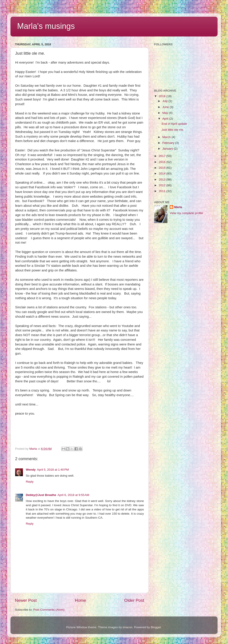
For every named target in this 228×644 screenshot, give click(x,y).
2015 (163, 168)
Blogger (156, 627)
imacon (128, 627)
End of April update (174, 124)
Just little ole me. (173, 130)
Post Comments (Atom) (49, 610)
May (166, 113)
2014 (163, 174)
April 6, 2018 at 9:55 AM (73, 495)
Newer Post (26, 600)
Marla (178, 207)
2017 (163, 156)
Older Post (134, 600)
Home (80, 600)
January (168, 149)
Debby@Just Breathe (41, 495)
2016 (163, 162)
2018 (163, 96)
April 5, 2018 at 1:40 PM (53, 470)
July (165, 101)
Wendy (31, 470)
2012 (163, 185)
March (167, 137)
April (166, 119)
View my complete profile (186, 213)
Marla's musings (46, 26)
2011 (163, 191)
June (166, 107)
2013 (163, 180)
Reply (30, 482)
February (169, 143)
